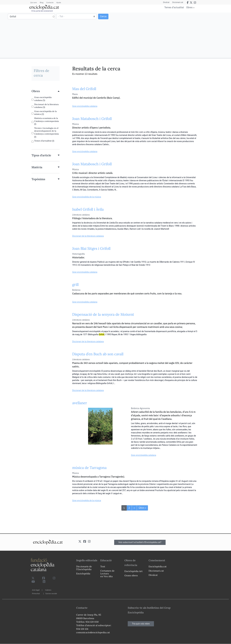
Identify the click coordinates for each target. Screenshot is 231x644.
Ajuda (59, 2)
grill (75, 285)
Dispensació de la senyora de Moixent (103, 314)
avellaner (80, 403)
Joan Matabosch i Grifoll (92, 119)
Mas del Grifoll (84, 89)
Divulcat (166, 2)
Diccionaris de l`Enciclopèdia (84, 568)
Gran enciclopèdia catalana (85, 106)
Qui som (34, 2)
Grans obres (131, 575)
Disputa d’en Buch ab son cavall (98, 354)
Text (103, 566)
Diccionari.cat (178, 2)
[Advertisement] (173, 35)
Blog (42, 2)
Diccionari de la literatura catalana (88, 236)
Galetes (48, 590)
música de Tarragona (89, 468)
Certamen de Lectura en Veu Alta (107, 573)
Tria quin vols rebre (141, 624)
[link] (46, 91)
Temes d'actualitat (174, 7)
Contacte (50, 2)
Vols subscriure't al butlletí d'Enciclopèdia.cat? (140, 542)
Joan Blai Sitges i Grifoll (91, 249)
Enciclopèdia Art (134, 571)
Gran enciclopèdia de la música (87, 197)
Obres (189, 7)
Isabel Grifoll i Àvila (88, 209)
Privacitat (36, 593)
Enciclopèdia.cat (157, 566)
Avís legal (36, 590)
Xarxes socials (51, 593)
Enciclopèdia (83, 573)
